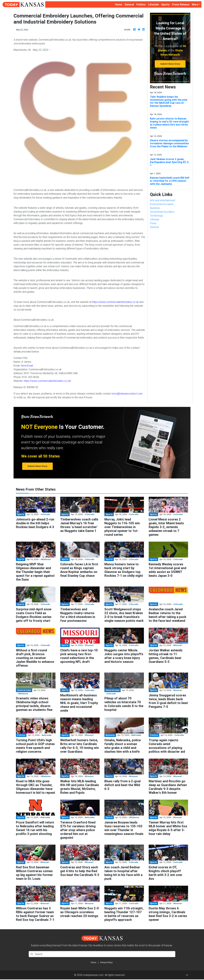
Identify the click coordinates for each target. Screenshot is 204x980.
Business (155, 208)
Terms (93, 962)
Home (119, 4)
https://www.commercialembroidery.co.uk (115, 302)
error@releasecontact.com (127, 394)
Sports (165, 4)
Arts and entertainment (163, 200)
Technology (157, 216)
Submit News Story (170, 64)
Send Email (27, 366)
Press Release (181, 4)
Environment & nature (162, 204)
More (195, 4)
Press (153, 223)
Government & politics (162, 212)
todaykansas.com (93, 975)
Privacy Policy (106, 962)
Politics (141, 4)
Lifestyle (153, 4)
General (129, 4)
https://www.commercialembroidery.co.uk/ (47, 381)
